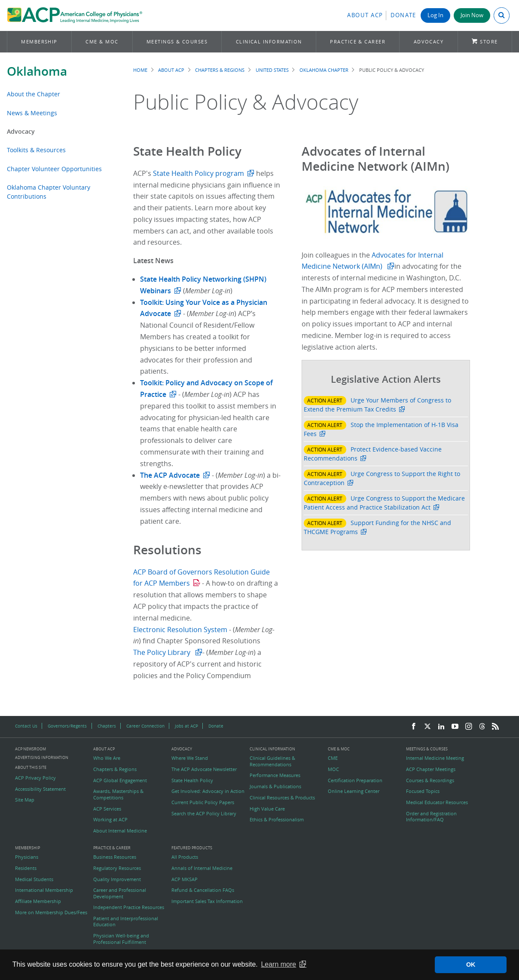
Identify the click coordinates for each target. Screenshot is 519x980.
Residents (26, 868)
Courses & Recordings (430, 780)
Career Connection (145, 726)
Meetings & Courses (177, 41)
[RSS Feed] (495, 727)
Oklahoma (37, 71)
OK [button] (471, 965)
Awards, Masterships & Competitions (118, 794)
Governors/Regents (67, 726)
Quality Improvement (117, 879)
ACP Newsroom (31, 749)
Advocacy (429, 41)
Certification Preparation (355, 780)
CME (333, 758)
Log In (435, 15)
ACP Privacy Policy (35, 778)
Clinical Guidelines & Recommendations (272, 761)
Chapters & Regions (220, 70)
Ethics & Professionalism (277, 820)
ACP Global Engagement (120, 780)
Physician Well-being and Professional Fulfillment (121, 939)
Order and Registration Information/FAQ (431, 817)
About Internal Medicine (120, 831)
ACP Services (107, 809)
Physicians (27, 857)
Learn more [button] (278, 964)
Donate (403, 15)
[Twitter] (427, 727)
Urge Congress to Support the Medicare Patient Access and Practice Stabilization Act (384, 503)
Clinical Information (269, 41)
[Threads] (482, 727)
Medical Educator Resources (437, 802)
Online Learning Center (354, 791)
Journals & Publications (275, 786)
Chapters (107, 726)
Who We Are (107, 758)
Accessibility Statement (40, 789)
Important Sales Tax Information (207, 901)
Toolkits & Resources (36, 150)
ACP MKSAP (185, 879)
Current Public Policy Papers (203, 802)
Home (140, 70)
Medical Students (34, 879)
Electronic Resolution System (181, 630)
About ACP (365, 15)
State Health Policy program (198, 173)
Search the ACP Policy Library (204, 814)
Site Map (25, 800)
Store (489, 41)
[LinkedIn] (441, 727)
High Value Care (267, 809)
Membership (39, 41)
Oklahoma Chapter (324, 70)
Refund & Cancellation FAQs (203, 890)
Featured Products (192, 848)
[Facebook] (414, 727)
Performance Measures (275, 775)
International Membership (44, 890)
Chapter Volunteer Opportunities (54, 169)
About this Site (31, 767)
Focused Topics (423, 791)
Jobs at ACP (186, 726)
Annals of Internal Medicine (202, 868)
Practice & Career (358, 41)
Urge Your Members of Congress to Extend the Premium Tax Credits (377, 405)
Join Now (472, 15)
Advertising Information (42, 757)
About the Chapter (34, 94)
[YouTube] (455, 727)
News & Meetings (32, 113)
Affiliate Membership (38, 901)
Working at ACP (110, 820)
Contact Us (26, 726)
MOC (333, 769)
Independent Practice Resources (129, 907)
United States (272, 70)
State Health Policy (192, 780)
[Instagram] (469, 727)
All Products (185, 857)
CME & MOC (102, 41)
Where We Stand (190, 758)
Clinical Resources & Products (282, 798)
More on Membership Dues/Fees (51, 912)
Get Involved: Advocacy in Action (208, 791)
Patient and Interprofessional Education (126, 922)
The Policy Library (163, 652)
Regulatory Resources (117, 868)
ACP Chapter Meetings (431, 769)
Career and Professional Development (120, 893)
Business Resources (115, 857)
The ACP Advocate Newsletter (204, 769)
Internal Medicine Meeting (435, 758)
